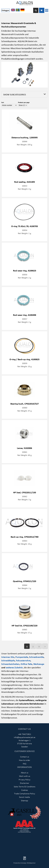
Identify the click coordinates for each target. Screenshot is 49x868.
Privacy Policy (24, 780)
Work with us (25, 776)
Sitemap (24, 800)
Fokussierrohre (23, 660)
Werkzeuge (39, 664)
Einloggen (5, 10)
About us (25, 773)
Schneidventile (36, 657)
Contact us (25, 757)
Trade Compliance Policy (25, 793)
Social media (24, 797)
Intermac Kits (8, 657)
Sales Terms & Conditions (25, 787)
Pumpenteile (22, 657)
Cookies (25, 790)
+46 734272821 (25, 734)
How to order (25, 760)
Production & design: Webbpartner (24, 863)
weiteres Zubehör (14, 667)
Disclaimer (25, 783)
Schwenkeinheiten (10, 664)
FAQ (25, 764)
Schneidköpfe (8, 660)
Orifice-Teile (26, 664)
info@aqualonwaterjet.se (25, 737)
